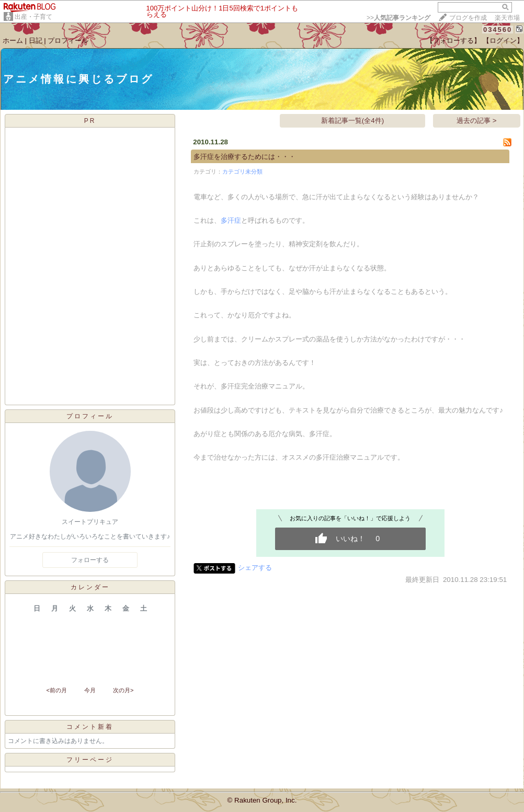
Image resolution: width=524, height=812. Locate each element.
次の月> (123, 690)
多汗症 (231, 220)
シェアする (255, 568)
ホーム (13, 41)
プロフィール (68, 41)
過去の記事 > (477, 121)
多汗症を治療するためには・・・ (244, 157)
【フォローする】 (453, 41)
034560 (498, 30)
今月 (90, 690)
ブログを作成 (468, 18)
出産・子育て (33, 17)
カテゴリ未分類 (242, 171)
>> (398, 18)
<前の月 (56, 690)
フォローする (90, 560)
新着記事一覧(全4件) (352, 121)
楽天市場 (507, 18)
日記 (36, 41)
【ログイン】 (503, 41)
